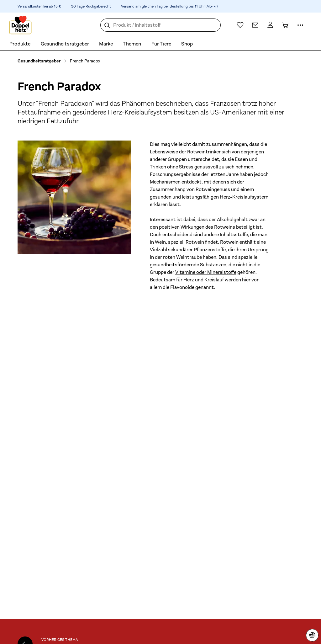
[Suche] (107, 25)
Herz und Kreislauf (204, 280)
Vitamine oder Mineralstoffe (206, 272)
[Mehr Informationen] (300, 25)
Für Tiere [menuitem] (161, 44)
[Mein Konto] (270, 25)
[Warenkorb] (285, 25)
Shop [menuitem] (187, 44)
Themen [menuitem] (132, 44)
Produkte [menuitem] (20, 44)
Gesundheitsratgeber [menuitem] (65, 44)
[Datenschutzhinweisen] (312, 635)
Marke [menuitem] (106, 44)
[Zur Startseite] (20, 25)
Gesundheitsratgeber (39, 61)
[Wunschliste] (240, 25)
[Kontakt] (255, 25)
